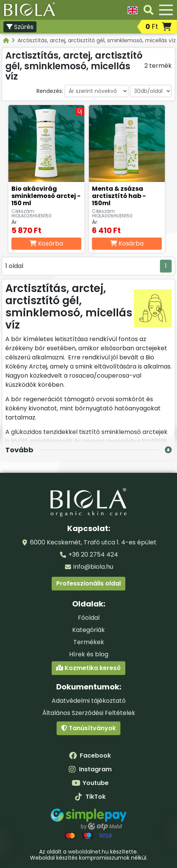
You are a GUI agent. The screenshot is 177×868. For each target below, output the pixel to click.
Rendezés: (50, 91)
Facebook (90, 756)
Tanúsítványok (88, 728)
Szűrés (20, 27)
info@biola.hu (93, 567)
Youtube (90, 783)
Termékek (89, 642)
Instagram (90, 769)
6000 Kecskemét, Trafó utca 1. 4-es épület (93, 542)
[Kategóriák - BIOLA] (7, 40)
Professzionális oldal (88, 583)
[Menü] (166, 10)
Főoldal (89, 618)
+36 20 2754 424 (93, 554)
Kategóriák (88, 630)
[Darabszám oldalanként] (151, 91)
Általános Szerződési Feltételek (89, 713)
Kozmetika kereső (88, 668)
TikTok (90, 797)
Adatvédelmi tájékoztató (89, 701)
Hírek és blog (89, 654)
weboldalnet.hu (88, 852)
